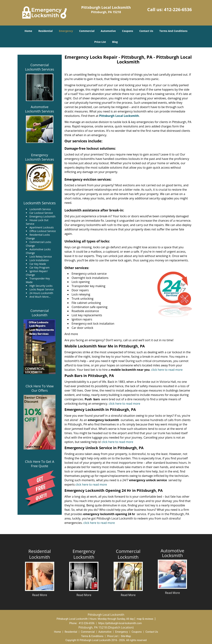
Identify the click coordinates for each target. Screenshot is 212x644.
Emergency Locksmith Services (40, 157)
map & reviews (145, 619)
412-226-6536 (178, 9)
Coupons (127, 31)
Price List (100, 42)
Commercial (87, 31)
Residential (45, 31)
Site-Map (126, 636)
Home (28, 31)
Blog (115, 42)
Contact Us (146, 31)
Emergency (66, 31)
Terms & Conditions (92, 636)
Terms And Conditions (173, 31)
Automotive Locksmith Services (40, 109)
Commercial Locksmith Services (40, 67)
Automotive (108, 31)
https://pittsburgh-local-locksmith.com (120, 623)
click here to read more (167, 370)
